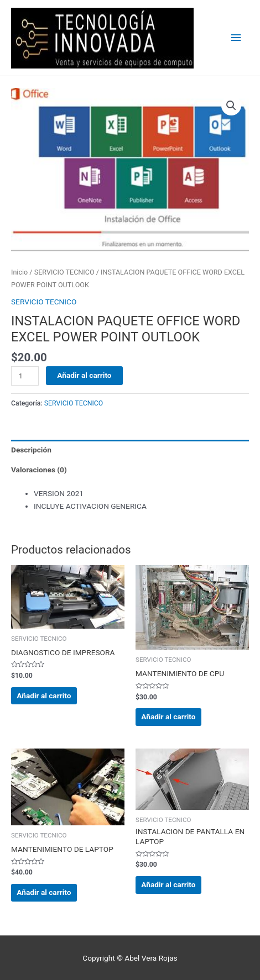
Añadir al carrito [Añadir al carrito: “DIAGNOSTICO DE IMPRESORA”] (44, 696)
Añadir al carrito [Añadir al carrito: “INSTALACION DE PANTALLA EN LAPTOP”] (168, 884)
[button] (231, 106)
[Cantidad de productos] (25, 376)
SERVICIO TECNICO (64, 272)
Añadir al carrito (84, 375)
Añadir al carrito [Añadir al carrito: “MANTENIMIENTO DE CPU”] (168, 716)
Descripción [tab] (31, 450)
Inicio (19, 272)
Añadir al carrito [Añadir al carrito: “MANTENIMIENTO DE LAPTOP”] (44, 892)
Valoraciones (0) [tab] (39, 470)
